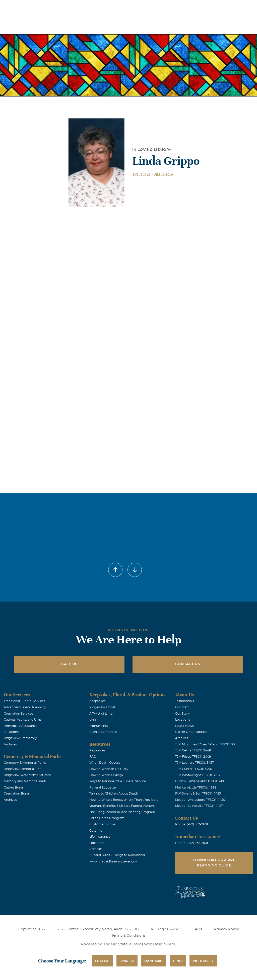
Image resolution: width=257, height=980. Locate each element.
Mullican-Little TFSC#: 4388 (196, 788)
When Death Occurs (105, 763)
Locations (107, 7)
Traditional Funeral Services (24, 701)
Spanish (127, 961)
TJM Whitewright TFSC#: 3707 (198, 775)
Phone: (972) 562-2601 (191, 824)
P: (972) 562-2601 (166, 929)
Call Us (69, 664)
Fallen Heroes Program (107, 818)
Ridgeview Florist (102, 707)
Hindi (178, 961)
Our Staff (182, 707)
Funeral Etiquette (103, 788)
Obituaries (135, 7)
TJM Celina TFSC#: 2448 (193, 750)
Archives (10, 744)
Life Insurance (100, 837)
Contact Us (188, 664)
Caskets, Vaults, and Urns (23, 720)
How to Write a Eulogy (106, 775)
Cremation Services (18, 714)
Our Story (182, 714)
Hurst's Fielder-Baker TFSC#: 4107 (200, 781)
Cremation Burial (17, 794)
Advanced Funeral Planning (25, 707)
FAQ (93, 757)
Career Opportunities (191, 732)
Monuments (99, 726)
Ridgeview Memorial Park (23, 769)
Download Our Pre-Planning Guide (214, 863)
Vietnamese (203, 961)
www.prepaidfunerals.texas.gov (113, 861)
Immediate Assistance (21, 726)
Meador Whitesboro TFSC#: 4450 (200, 800)
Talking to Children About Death (114, 794)
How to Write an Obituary (109, 769)
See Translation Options (170, 8)
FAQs (197, 929)
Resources (97, 750)
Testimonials (185, 701)
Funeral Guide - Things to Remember (117, 855)
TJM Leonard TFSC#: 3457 (195, 763)
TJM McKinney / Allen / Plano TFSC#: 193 (205, 744)
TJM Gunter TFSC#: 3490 (194, 769)
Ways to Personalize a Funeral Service (118, 781)
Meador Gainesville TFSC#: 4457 (199, 806)
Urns (93, 720)
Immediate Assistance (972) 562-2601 (224, 7)
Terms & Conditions (128, 936)
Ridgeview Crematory (20, 738)
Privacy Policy (227, 929)
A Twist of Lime (101, 714)
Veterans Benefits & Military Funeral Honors (122, 806)
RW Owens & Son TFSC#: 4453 (198, 794)
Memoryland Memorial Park (25, 781)
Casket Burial (14, 788)
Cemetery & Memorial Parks (25, 763)
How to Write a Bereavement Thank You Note (124, 800)
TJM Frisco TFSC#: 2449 (193, 757)
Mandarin (154, 961)
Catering (96, 831)
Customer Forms (102, 824)
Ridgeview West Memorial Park (27, 775)
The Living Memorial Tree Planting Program (122, 812)
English (102, 961)
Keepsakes (97, 701)
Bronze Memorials (103, 732)
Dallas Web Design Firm (154, 944)
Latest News (184, 726)
